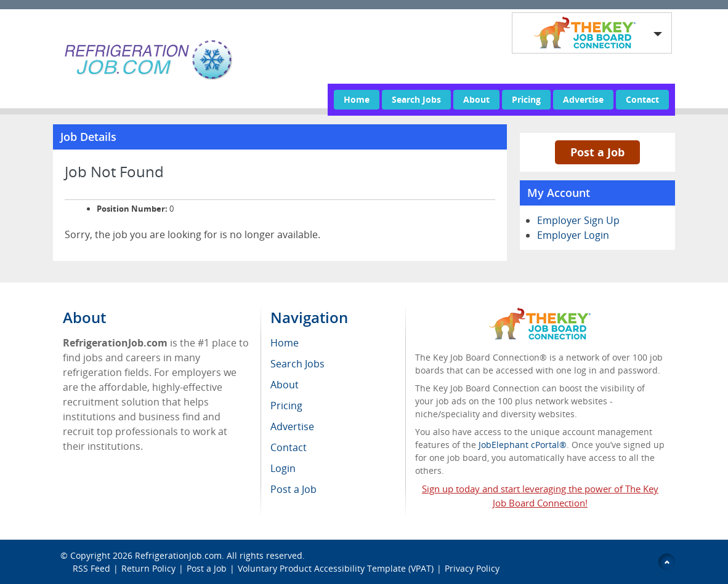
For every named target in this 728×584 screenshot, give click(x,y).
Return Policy (148, 568)
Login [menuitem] (283, 468)
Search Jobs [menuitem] (297, 364)
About (476, 99)
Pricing (526, 99)
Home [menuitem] (285, 343)
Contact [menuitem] (289, 447)
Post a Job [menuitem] (293, 489)
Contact (642, 99)
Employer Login (573, 235)
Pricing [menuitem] (286, 406)
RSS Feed (91, 568)
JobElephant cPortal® (523, 445)
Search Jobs (416, 99)
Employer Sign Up (578, 220)
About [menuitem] (285, 385)
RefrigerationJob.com (178, 555)
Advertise (583, 99)
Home (357, 99)
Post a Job (597, 152)
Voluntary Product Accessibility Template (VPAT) (336, 568)
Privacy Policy (473, 568)
